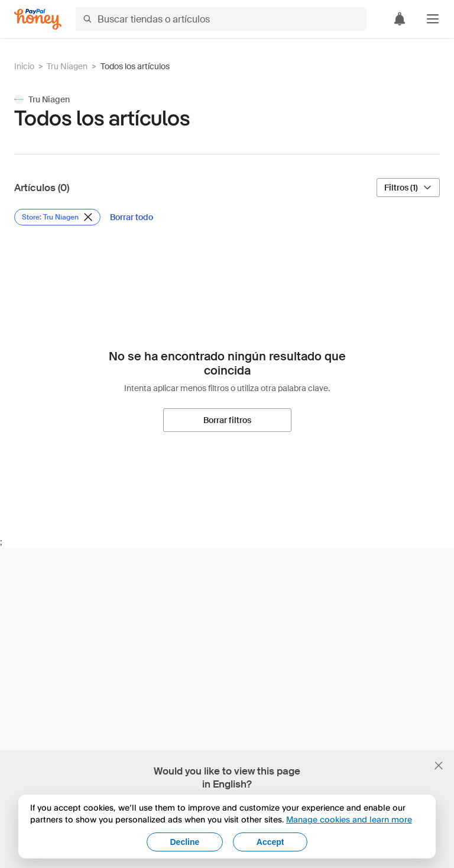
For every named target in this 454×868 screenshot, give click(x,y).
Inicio (24, 66)
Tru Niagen (67, 66)
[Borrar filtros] (227, 420)
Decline (185, 842)
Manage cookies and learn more (349, 819)
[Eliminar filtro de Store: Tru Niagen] (57, 217)
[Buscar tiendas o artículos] (221, 19)
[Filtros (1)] (408, 188)
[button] (433, 19)
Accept (270, 842)
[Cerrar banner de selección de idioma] (439, 766)
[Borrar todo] (132, 217)
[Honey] (38, 19)
